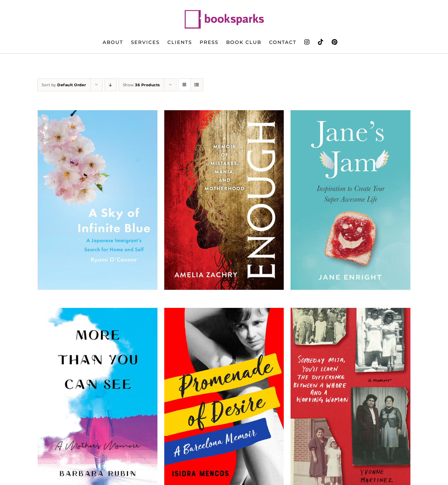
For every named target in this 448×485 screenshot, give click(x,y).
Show (141, 85)
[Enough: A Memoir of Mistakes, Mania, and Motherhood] (224, 200)
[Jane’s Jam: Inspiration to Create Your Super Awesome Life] (350, 200)
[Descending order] (111, 85)
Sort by (64, 85)
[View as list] (197, 85)
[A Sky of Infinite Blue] (98, 200)
